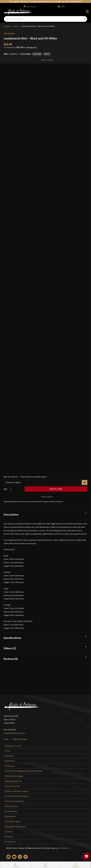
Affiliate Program (13, 821)
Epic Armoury (9, 33)
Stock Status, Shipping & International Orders (25, 771)
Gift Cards (11, 766)
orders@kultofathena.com (14, 733)
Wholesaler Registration (16, 826)
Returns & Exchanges (15, 776)
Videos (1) (10, 648)
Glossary (10, 756)
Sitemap (10, 837)
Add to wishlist (46, 60)
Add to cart (56, 489)
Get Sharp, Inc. (64, 848)
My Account (31, 6)
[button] (45, 48)
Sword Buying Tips (14, 781)
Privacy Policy (12, 806)
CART (63, 6)
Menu (87, 12)
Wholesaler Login (20, 739)
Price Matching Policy (15, 801)
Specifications (12, 638)
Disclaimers (11, 816)
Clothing (7, 26)
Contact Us (11, 842)
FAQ (8, 751)
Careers (9, 831)
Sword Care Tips (13, 786)
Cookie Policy (12, 811)
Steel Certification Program (17, 791)
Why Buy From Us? (14, 746)
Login (6, 739)
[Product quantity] (15, 489)
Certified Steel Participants (17, 796)
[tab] (45, 514)
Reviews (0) (11, 659)
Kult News (11, 761)
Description (11, 514)
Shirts (16, 26)
